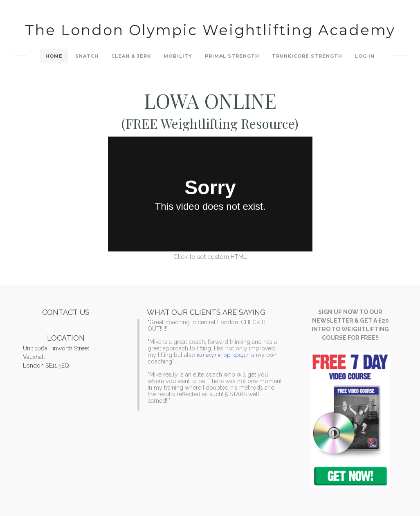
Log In (365, 56)
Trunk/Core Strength (307, 56)
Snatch (87, 56)
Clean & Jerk (131, 56)
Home (54, 56)
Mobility (178, 56)
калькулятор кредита (226, 355)
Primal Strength (232, 56)
